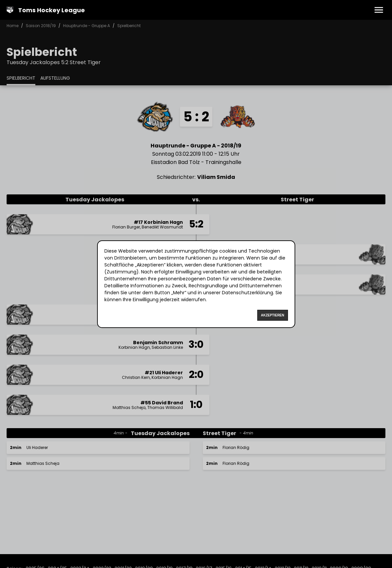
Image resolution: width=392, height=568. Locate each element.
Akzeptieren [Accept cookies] (273, 315)
